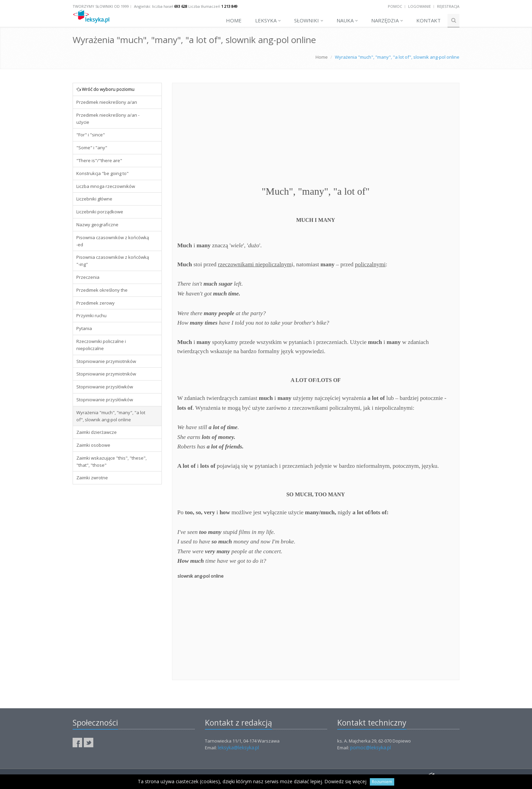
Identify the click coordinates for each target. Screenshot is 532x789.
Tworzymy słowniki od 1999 (101, 6)
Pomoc (395, 6)
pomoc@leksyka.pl (370, 747)
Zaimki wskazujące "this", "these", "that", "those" (111, 461)
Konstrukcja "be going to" (102, 173)
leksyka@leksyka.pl (238, 747)
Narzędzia (387, 20)
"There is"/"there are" (99, 160)
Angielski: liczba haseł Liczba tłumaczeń (186, 6)
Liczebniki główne (94, 199)
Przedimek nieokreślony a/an (107, 102)
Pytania (84, 328)
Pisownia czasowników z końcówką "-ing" (113, 261)
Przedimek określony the (102, 290)
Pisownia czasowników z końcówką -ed (113, 241)
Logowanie (420, 6)
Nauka (347, 20)
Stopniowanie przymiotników (106, 361)
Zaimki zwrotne (92, 478)
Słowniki (309, 20)
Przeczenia (88, 277)
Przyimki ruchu (91, 315)
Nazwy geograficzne (97, 225)
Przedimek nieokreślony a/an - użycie (108, 119)
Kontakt (429, 20)
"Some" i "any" (92, 148)
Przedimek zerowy (96, 303)
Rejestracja (448, 6)
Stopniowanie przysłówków (105, 387)
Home (234, 20)
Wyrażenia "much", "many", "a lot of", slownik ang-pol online (111, 416)
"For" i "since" (91, 135)
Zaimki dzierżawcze (97, 432)
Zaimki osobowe (93, 445)
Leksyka (268, 20)
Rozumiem (382, 782)
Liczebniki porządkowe (100, 212)
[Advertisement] (117, 593)
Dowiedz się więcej (345, 781)
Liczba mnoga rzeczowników (106, 186)
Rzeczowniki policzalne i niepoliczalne (101, 345)
